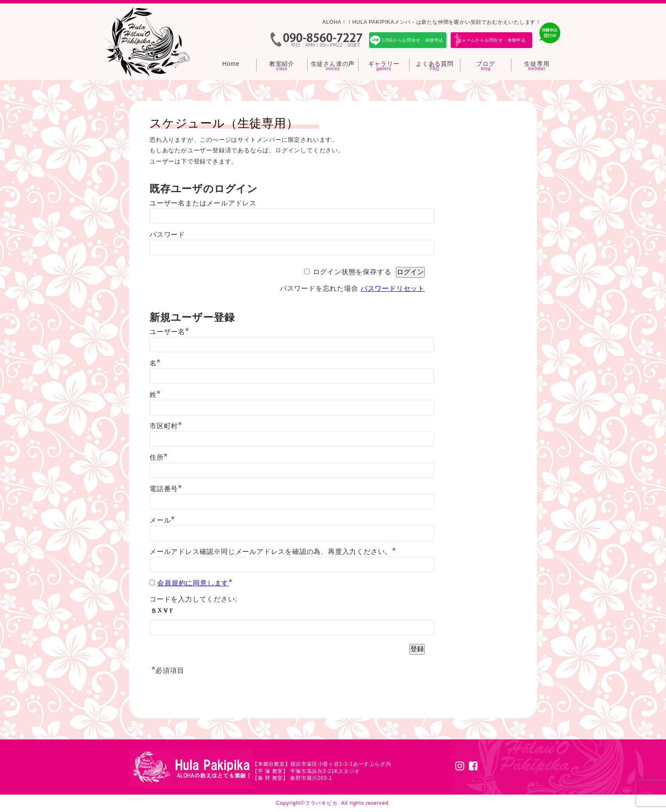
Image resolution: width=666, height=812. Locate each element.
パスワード (167, 235)
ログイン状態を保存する (352, 272)
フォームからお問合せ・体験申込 (491, 40)
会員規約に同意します (193, 583)
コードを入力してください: (193, 599)
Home (231, 64)
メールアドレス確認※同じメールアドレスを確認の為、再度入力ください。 (273, 552)
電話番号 (166, 489)
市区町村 (166, 426)
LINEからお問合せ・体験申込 (413, 40)
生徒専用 (537, 64)
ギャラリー (384, 64)
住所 (159, 457)
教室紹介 (282, 64)
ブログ (485, 64)
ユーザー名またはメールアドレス (203, 203)
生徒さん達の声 (333, 64)
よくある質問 (435, 64)
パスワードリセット (393, 288)
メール (162, 520)
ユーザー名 (169, 332)
